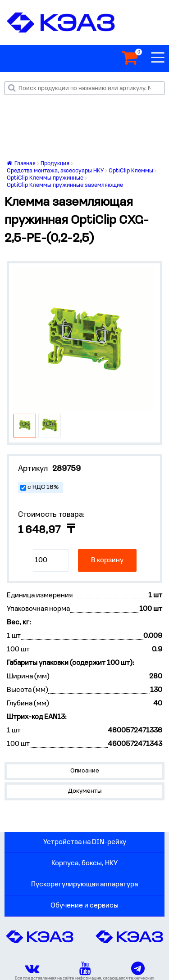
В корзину (107, 560)
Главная (21, 164)
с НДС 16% (43, 487)
